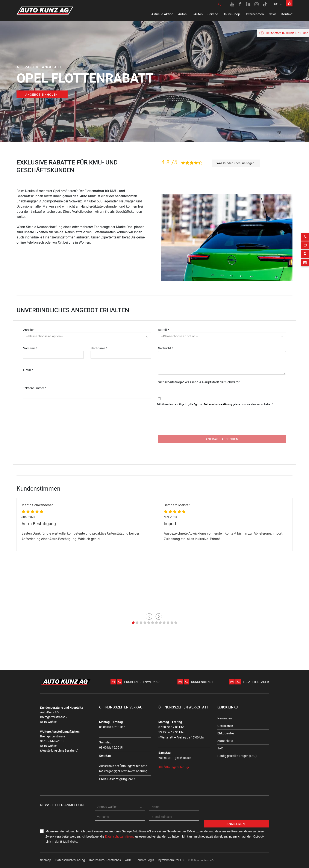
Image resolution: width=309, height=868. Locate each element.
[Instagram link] (257, 4)
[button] (133, 623)
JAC (220, 748)
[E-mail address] (174, 817)
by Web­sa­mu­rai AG (171, 860)
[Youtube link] (232, 4)
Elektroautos (226, 733)
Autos (182, 14)
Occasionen (225, 726)
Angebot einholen (42, 95)
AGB (128, 860)
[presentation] (191, 423)
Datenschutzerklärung (218, 404)
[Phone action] (305, 293)
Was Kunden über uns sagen (235, 163)
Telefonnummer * (35, 388)
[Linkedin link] (248, 4)
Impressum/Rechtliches (105, 860)
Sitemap (46, 860)
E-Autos (197, 14)
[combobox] (87, 336)
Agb (196, 404)
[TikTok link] (265, 4)
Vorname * (30, 348)
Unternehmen (254, 14)
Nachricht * (165, 348)
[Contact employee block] (305, 310)
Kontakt (287, 14)
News (273, 14)
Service (213, 14)
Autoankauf (225, 741)
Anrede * (29, 330)
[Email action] (305, 302)
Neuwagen (225, 718)
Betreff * (164, 330)
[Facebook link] (240, 4)
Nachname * (99, 348)
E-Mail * (28, 370)
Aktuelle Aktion (162, 14)
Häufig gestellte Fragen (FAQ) (237, 756)
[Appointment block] (305, 319)
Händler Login (145, 860)
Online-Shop (231, 14)
